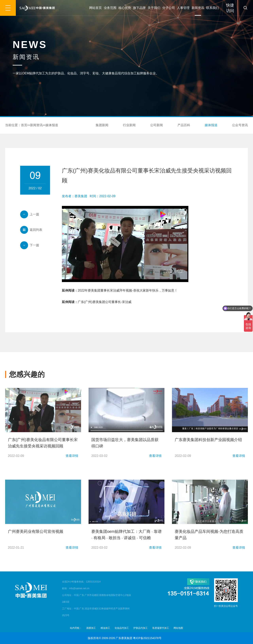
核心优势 (125, 8)
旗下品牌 (139, 8)
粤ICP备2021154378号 (147, 638)
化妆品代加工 (122, 628)
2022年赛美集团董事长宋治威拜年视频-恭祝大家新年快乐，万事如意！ (128, 290)
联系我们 (212, 8)
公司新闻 (157, 125)
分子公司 (169, 8)
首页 (24, 125)
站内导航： (76, 628)
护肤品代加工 (141, 628)
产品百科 (184, 125)
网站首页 (95, 8)
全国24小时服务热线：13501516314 (81, 582)
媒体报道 (52, 125)
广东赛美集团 (124, 638)
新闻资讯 (198, 8)
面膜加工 (91, 628)
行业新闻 (129, 125)
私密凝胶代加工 (161, 628)
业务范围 (110, 8)
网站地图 (178, 628)
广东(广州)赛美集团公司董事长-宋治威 (105, 302)
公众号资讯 (240, 125)
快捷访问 (230, 8)
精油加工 (105, 628)
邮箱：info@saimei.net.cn (76, 588)
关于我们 (154, 8)
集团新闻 (102, 125)
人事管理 (183, 8)
